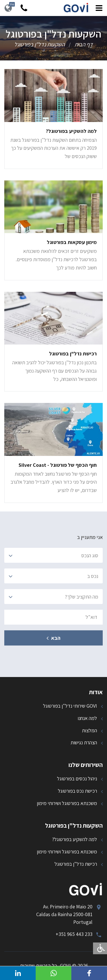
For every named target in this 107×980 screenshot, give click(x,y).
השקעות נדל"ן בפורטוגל (40, 44)
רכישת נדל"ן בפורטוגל (76, 864)
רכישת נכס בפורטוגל (77, 791)
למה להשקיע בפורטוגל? (74, 839)
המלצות (89, 730)
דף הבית (84, 44)
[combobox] (53, 555)
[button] (89, 973)
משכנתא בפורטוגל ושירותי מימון (67, 803)
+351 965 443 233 (74, 934)
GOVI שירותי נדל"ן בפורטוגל (70, 706)
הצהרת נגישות (84, 742)
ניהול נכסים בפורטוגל (77, 779)
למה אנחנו (87, 718)
